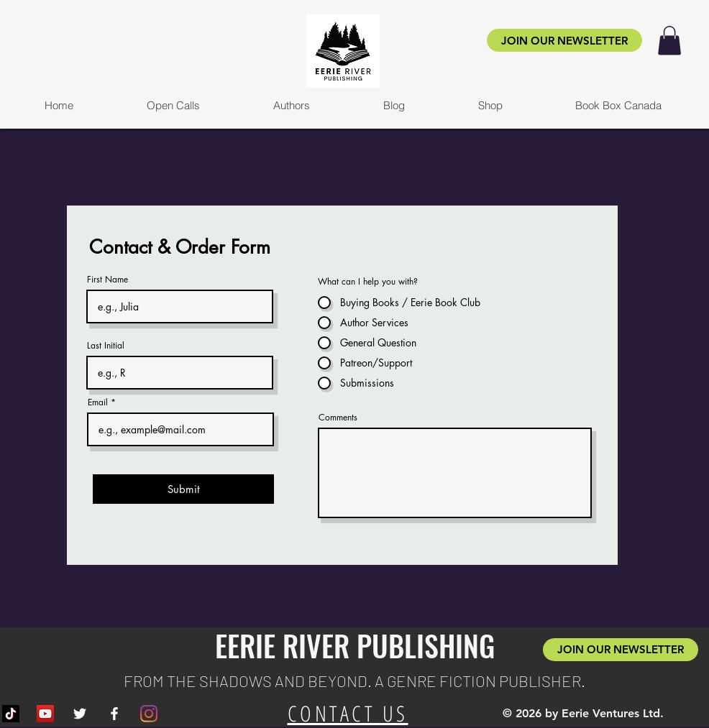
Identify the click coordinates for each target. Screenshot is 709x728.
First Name (108, 280)
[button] (669, 41)
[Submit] (183, 489)
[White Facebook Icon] (114, 714)
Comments (338, 418)
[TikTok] (11, 714)
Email (98, 402)
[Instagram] (149, 714)
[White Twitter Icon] (80, 714)
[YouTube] (45, 714)
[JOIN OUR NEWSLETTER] (564, 40)
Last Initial (106, 346)
